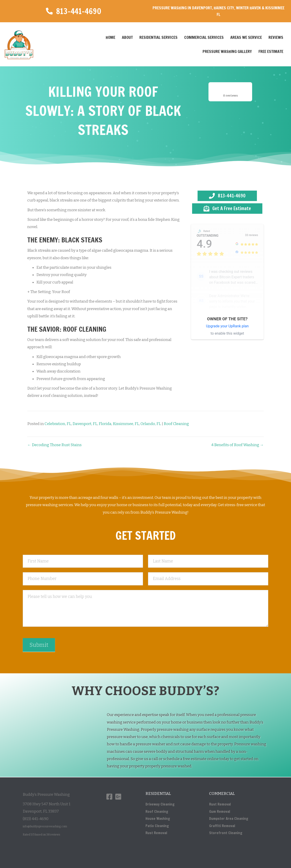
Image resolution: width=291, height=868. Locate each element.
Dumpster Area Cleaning (229, 818)
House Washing (158, 818)
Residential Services (158, 37)
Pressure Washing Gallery (227, 51)
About (127, 37)
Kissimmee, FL (126, 424)
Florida (105, 424)
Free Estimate (271, 51)
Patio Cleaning (157, 826)
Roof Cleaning (176, 424)
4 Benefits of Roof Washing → (237, 445)
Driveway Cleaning (160, 804)
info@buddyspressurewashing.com (45, 826)
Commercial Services (204, 37)
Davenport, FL (85, 424)
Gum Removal (220, 811)
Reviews (276, 37)
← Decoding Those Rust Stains (54, 445)
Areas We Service (246, 37)
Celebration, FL (58, 424)
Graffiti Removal (222, 826)
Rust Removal (156, 833)
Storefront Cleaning (226, 833)
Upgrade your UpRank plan (227, 326)
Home (110, 37)
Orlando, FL (151, 424)
